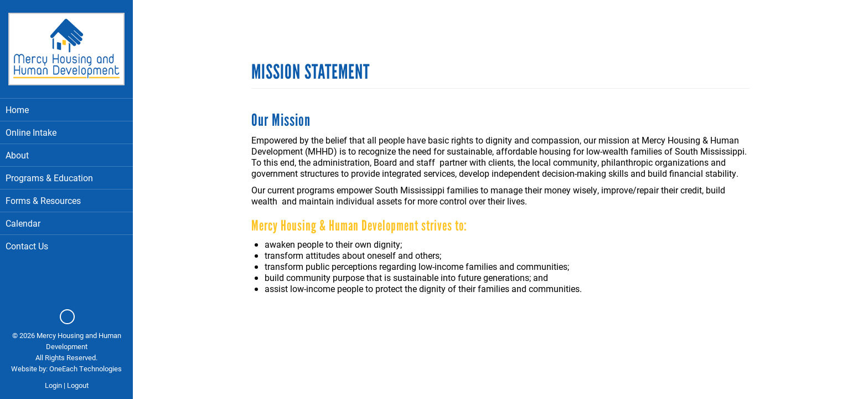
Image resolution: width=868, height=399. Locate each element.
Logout (78, 385)
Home (17, 109)
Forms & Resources (43, 200)
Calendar (23, 223)
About (66, 155)
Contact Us (27, 246)
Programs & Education (66, 178)
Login (53, 385)
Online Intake (31, 132)
